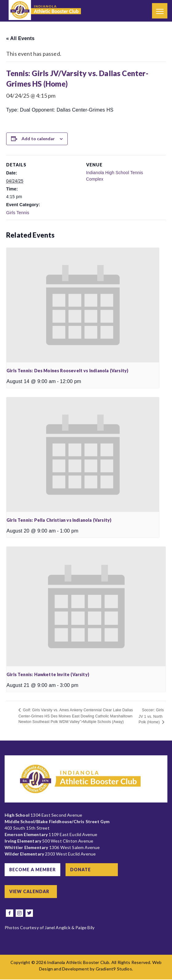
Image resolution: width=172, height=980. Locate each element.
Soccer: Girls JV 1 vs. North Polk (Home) (151, 716)
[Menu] (160, 11)
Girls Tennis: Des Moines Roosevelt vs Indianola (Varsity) (67, 371)
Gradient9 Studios (114, 969)
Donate (82, 870)
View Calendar (30, 892)
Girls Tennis (18, 213)
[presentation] (83, 305)
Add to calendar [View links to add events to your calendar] (38, 139)
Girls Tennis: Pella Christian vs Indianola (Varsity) (59, 520)
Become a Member (33, 870)
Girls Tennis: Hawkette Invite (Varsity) (48, 674)
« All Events (20, 38)
